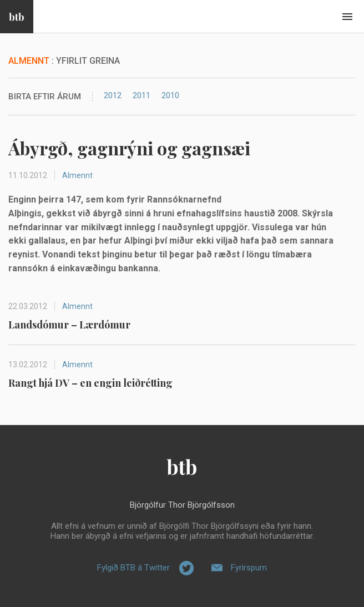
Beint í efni (347, 17)
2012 (113, 95)
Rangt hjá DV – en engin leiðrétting (90, 383)
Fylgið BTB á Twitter (133, 568)
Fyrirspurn (249, 568)
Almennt (77, 175)
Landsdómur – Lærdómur (69, 325)
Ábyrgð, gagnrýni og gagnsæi (129, 148)
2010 (170, 95)
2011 (141, 95)
